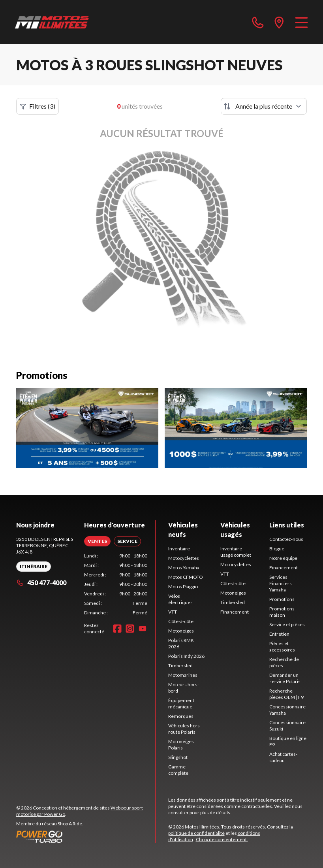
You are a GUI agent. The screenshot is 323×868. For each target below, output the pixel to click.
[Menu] (301, 22)
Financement (235, 612)
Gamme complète (178, 770)
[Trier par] (264, 106)
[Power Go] (86, 836)
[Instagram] (130, 629)
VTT (173, 612)
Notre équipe (283, 558)
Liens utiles (287, 525)
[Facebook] (117, 629)
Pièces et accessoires (282, 647)
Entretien (279, 634)
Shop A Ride (70, 824)
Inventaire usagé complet (236, 552)
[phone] (258, 22)
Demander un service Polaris (285, 678)
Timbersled (180, 666)
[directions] (279, 22)
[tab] (97, 541)
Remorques (181, 716)
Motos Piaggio (183, 587)
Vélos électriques (180, 599)
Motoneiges (181, 631)
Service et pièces (287, 624)
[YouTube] (143, 629)
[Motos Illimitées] (52, 22)
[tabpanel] (116, 584)
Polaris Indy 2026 (186, 656)
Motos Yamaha (184, 568)
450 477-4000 (41, 583)
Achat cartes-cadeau (283, 757)
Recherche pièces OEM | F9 (286, 694)
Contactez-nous (286, 539)
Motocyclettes (184, 558)
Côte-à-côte (181, 621)
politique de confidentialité (196, 833)
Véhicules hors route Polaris (184, 729)
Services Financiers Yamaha (281, 583)
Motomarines (183, 675)
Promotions (282, 599)
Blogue (277, 549)
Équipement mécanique (181, 703)
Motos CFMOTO (186, 577)
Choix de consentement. (222, 839)
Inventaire (179, 549)
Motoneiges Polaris (181, 745)
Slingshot (178, 757)
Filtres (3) (38, 106)
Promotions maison (282, 612)
